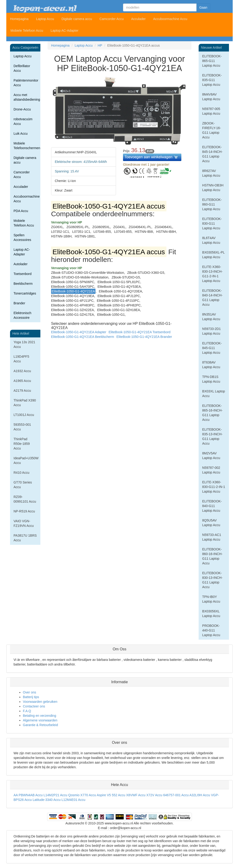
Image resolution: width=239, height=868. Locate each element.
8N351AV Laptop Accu (211, 317)
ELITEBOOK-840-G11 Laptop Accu (212, 506)
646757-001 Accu (176, 795)
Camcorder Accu (111, 19)
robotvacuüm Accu (23, 121)
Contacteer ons (34, 706)
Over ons (30, 692)
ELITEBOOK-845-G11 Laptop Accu (212, 348)
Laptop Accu (45, 19)
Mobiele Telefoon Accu (27, 31)
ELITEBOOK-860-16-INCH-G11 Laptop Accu (212, 556)
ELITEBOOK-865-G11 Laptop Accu (212, 61)
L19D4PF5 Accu (21, 359)
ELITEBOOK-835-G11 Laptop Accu (212, 80)
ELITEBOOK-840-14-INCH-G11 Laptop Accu (212, 298)
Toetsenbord (23, 274)
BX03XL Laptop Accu (214, 394)
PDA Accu (21, 211)
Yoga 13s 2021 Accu (24, 344)
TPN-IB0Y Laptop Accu (211, 599)
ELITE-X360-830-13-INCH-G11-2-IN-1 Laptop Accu (212, 274)
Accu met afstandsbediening (27, 97)
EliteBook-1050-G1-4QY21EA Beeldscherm (83, 337)
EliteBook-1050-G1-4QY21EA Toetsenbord (139, 332)
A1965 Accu (22, 381)
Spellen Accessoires (22, 237)
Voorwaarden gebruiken (40, 702)
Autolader (21, 264)
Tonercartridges (25, 293)
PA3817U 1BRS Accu (25, 538)
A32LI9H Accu (200, 795)
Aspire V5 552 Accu (111, 795)
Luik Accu (21, 134)
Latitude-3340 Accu (47, 800)
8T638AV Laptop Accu (211, 365)
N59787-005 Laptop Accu (211, 111)
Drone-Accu (22, 109)
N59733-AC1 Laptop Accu (212, 537)
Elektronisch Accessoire (22, 315)
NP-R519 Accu (24, 511)
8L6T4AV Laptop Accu (211, 240)
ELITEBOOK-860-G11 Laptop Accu (212, 204)
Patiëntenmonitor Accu (26, 83)
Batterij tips (31, 697)
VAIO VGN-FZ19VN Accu (24, 523)
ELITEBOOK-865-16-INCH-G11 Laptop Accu (212, 413)
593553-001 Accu (22, 427)
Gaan (203, 7)
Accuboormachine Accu (170, 19)
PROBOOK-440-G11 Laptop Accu (211, 630)
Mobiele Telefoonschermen (27, 146)
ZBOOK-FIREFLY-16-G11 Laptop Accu (211, 130)
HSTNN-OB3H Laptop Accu (213, 188)
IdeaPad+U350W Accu (26, 460)
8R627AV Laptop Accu (211, 173)
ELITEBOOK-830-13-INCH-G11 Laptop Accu (212, 580)
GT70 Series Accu (23, 485)
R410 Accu (21, 473)
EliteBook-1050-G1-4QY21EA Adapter (79, 332)
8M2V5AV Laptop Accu (211, 456)
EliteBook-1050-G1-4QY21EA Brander (144, 337)
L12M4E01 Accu (73, 800)
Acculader (138, 19)
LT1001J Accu (24, 415)
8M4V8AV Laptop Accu (211, 97)
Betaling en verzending (39, 716)
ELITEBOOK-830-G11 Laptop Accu (212, 223)
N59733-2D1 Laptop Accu (211, 331)
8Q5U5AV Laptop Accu (211, 523)
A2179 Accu (22, 391)
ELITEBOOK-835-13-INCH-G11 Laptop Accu (212, 436)
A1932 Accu (22, 371)
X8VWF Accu (136, 795)
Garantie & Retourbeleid (40, 725)
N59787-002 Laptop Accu (211, 470)
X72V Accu (154, 795)
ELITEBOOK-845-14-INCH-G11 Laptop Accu (212, 154)
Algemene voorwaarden (40, 720)
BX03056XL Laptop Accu (211, 614)
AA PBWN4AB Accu (28, 795)
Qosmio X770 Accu (82, 795)
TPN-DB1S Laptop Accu (211, 379)
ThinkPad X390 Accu (25, 403)
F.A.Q (27, 711)
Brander (19, 303)
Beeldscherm (23, 284)
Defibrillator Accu (22, 68)
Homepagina (19, 19)
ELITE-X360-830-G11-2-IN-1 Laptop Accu (214, 487)
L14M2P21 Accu (55, 795)
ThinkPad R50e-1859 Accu (22, 444)
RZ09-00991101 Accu (25, 499)
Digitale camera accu (77, 19)
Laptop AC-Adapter (65, 31)
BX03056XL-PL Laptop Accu (213, 255)
